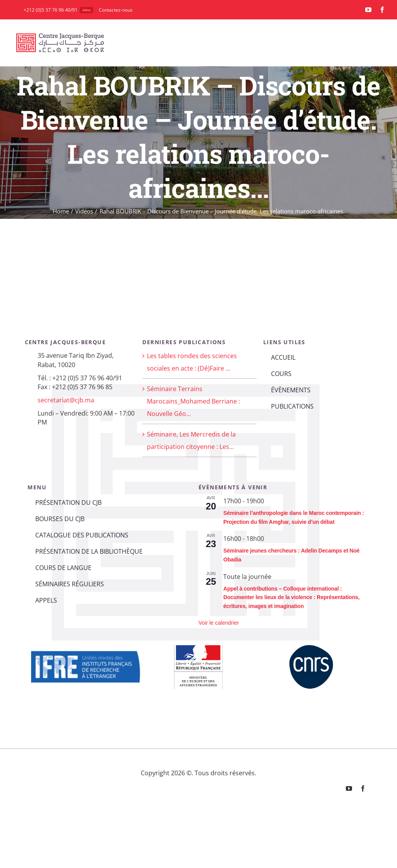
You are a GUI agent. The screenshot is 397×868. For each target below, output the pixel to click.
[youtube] (368, 10)
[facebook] (382, 10)
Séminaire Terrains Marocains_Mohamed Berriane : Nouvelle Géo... (193, 401)
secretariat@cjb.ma (66, 400)
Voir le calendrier (219, 623)
